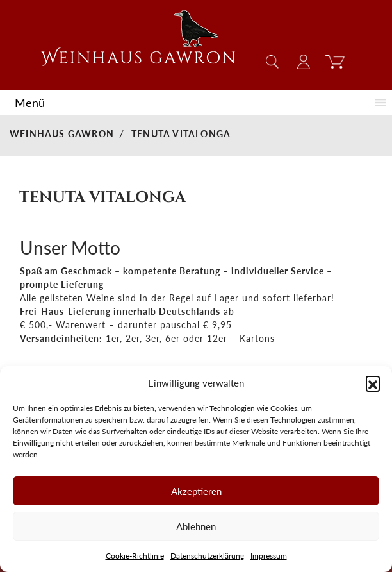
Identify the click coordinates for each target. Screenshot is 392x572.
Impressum (269, 556)
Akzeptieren (196, 491)
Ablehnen (196, 526)
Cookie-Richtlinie (135, 556)
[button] (373, 383)
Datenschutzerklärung (207, 556)
